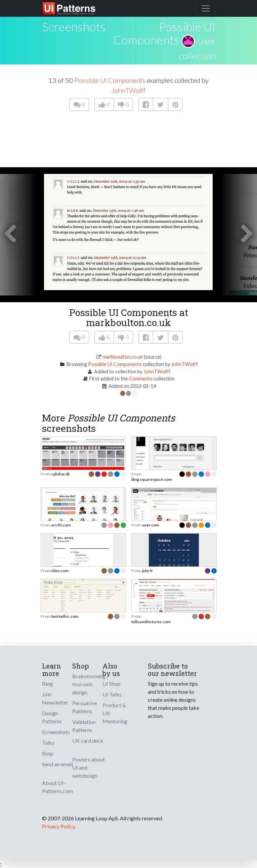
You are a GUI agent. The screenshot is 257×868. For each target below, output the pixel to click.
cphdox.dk (61, 474)
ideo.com (60, 571)
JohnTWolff (128, 90)
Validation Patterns (84, 726)
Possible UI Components (164, 33)
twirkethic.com (65, 616)
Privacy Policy (58, 826)
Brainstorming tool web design (89, 684)
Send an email (57, 764)
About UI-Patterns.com (57, 787)
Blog (48, 683)
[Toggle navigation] (206, 8)
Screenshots (56, 732)
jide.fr (147, 571)
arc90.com (61, 525)
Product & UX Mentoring (115, 713)
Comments (141, 379)
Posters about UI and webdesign (89, 767)
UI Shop (112, 683)
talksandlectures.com (151, 622)
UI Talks (112, 694)
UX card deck (88, 741)
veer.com (151, 525)
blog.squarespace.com (152, 479)
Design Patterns (52, 717)
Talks (48, 743)
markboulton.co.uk (123, 357)
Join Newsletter (55, 698)
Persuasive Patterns (85, 707)
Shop (48, 753)
